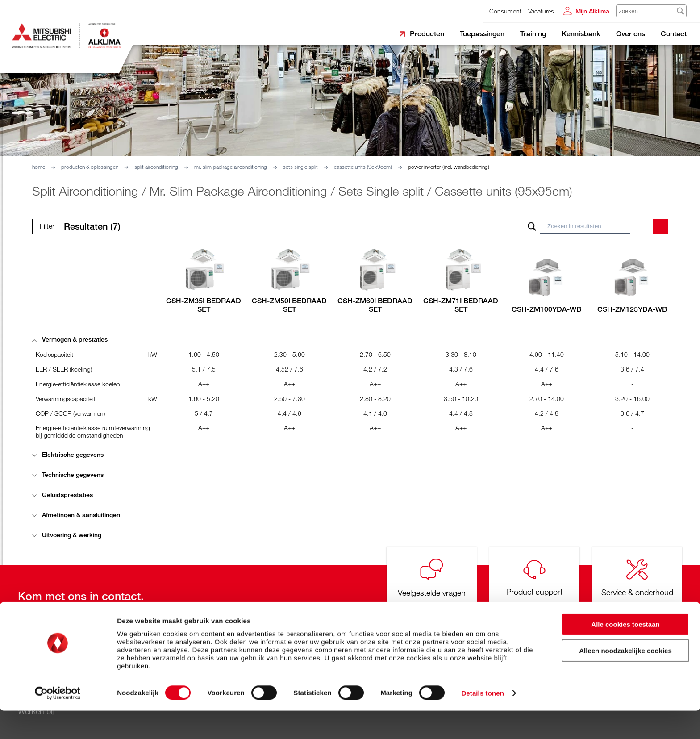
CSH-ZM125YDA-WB (632, 309)
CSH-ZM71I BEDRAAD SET (461, 305)
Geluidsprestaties (62, 495)
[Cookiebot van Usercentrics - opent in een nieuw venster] (58, 722)
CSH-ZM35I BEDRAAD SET (204, 305)
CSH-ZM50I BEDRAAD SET (289, 305)
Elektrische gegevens (68, 454)
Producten (427, 34)
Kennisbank (581, 34)
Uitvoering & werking (67, 535)
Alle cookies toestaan (625, 653)
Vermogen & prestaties (70, 339)
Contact (674, 34)
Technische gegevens (68, 474)
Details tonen (482, 721)
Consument (505, 11)
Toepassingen (482, 34)
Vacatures (541, 11)
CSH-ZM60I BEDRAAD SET (375, 305)
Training (533, 34)
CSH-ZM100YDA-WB (546, 309)
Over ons (631, 34)
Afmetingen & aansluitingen (76, 515)
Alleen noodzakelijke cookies (625, 679)
